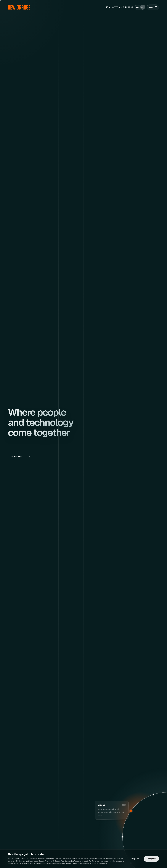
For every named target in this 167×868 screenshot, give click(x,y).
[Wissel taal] (140, 7)
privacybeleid (102, 864)
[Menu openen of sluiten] (153, 7)
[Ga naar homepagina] (19, 7)
